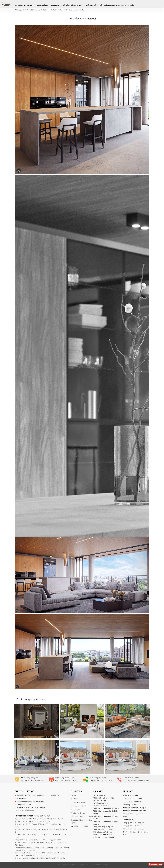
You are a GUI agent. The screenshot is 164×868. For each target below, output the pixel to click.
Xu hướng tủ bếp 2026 (79, 826)
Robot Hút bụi (129, 820)
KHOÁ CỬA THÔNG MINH (35, 808)
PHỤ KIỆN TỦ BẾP (43, 816)
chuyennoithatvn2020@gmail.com (31, 801)
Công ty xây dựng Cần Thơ (134, 799)
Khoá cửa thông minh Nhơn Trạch (82, 821)
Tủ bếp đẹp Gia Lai (78, 813)
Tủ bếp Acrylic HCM (101, 806)
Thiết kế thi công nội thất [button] (72, 5)
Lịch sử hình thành (78, 802)
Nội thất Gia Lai (77, 809)
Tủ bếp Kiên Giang (101, 803)
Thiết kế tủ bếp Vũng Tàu (103, 827)
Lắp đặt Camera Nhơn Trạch (82, 816)
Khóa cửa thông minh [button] (25, 5)
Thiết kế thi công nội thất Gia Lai (106, 808)
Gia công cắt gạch (130, 805)
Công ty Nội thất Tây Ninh (133, 829)
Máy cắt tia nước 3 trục (103, 832)
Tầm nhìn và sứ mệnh (79, 806)
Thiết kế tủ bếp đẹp (131, 795)
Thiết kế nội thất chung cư (135, 808)
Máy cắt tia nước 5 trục (103, 835)
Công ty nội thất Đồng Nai (134, 823)
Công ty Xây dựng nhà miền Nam (134, 815)
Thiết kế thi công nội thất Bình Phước (106, 818)
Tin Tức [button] (131, 5)
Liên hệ (73, 795)
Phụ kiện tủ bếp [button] (42, 5)
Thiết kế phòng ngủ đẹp (103, 829)
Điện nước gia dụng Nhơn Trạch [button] (113, 5)
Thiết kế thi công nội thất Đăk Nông (105, 812)
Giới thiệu (74, 799)
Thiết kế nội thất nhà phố (135, 811)
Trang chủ (19, 10)
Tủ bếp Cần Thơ (100, 801)
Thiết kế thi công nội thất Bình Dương (106, 823)
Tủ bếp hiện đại (99, 795)
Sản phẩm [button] (55, 5)
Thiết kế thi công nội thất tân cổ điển (136, 833)
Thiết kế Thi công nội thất (104, 798)
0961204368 (22, 798)
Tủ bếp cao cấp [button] (91, 5)
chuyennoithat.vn (24, 805)
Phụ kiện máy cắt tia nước (104, 837)
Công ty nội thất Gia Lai (132, 826)
